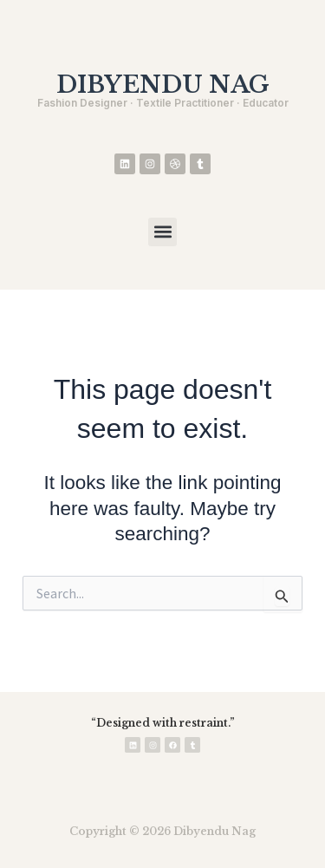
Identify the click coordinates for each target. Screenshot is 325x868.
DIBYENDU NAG (163, 85)
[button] (162, 232)
